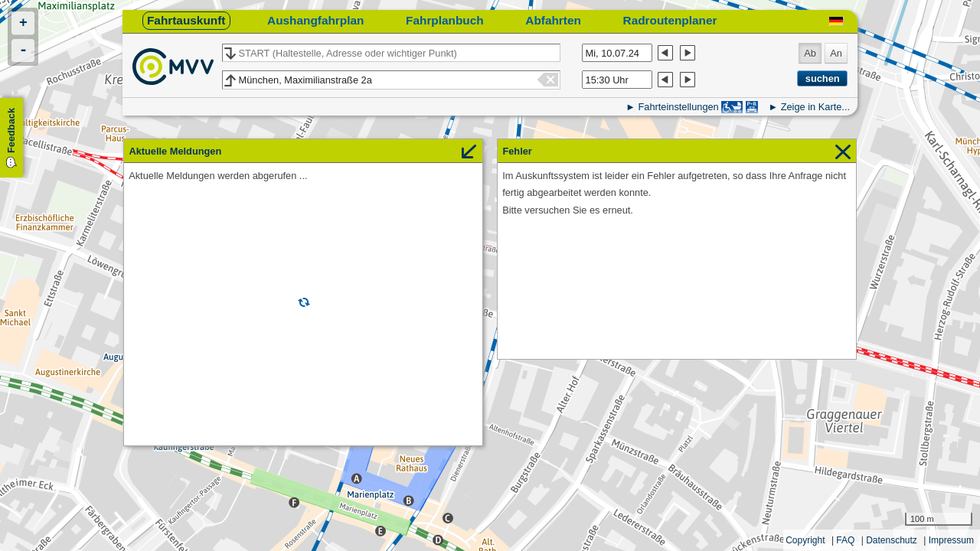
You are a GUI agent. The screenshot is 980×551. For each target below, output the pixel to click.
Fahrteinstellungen (678, 107)
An (836, 53)
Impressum (951, 540)
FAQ (845, 540)
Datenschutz (892, 540)
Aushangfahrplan (315, 20)
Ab (810, 53)
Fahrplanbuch (445, 20)
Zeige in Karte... (815, 107)
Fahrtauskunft (186, 20)
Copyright (805, 540)
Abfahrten (553, 20)
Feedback (11, 130)
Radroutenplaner (670, 20)
